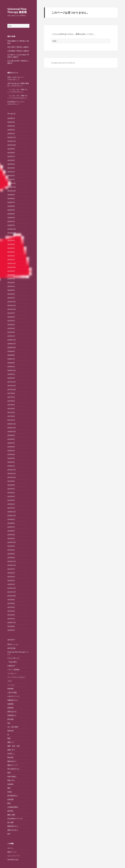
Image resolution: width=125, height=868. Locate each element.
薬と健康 (10, 822)
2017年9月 (11, 393)
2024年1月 (11, 225)
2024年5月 (11, 210)
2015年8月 (11, 485)
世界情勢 (10, 689)
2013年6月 (11, 546)
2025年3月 (11, 172)
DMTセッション (13, 644)
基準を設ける (12, 712)
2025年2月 (11, 176)
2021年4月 (11, 325)
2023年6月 (11, 244)
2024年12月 (12, 183)
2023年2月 (11, 256)
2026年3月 (11, 126)
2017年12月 (12, 382)
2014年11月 (12, 516)
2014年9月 (11, 519)
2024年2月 (11, 221)
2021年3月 (11, 328)
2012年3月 (11, 577)
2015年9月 (11, 481)
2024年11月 (12, 187)
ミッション (11, 685)
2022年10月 (12, 267)
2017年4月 (11, 409)
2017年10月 (12, 389)
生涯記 (10, 792)
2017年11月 (12, 386)
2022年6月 (11, 283)
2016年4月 (11, 454)
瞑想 (9, 803)
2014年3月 (11, 535)
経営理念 (10, 811)
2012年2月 (11, 580)
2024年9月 (11, 195)
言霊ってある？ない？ (15, 77)
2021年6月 (11, 317)
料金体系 (10, 757)
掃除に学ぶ (11, 750)
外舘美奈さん (12, 715)
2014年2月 (11, 538)
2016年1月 (11, 466)
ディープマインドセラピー (17, 677)
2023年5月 (11, 248)
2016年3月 (11, 458)
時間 (9, 773)
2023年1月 (11, 260)
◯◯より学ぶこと (14, 658)
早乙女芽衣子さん (14, 769)
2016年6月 (11, 447)
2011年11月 (12, 592)
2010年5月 (11, 630)
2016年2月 (11, 462)
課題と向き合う (13, 830)
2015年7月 (11, 489)
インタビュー (12, 673)
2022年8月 (11, 275)
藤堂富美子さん (13, 826)
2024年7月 (11, 202)
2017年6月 (11, 401)
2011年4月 (11, 611)
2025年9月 (11, 149)
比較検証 (10, 784)
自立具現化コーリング (15, 102)
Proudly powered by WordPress (63, 63)
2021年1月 (11, 336)
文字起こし (11, 754)
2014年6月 (11, 531)
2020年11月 (12, 344)
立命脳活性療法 (13, 807)
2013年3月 (11, 558)
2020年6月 (11, 363)
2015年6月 (11, 493)
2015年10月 (12, 477)
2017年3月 (11, 412)
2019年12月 (12, 370)
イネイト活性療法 (14, 670)
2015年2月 (11, 504)
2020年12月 (12, 340)
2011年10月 (12, 596)
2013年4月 (11, 554)
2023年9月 (11, 237)
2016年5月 (11, 451)
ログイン (10, 848)
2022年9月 (11, 271)
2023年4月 (11, 252)
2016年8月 (11, 439)
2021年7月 (11, 313)
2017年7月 (11, 397)
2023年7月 (11, 240)
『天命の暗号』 (13, 662)
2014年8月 (11, 523)
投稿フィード (12, 852)
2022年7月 (11, 279)
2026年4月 (11, 122)
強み (9, 723)
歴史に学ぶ (11, 780)
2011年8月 (11, 600)
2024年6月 (11, 206)
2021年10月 (12, 309)
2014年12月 (12, 512)
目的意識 (10, 799)
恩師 (9, 738)
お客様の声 (11, 666)
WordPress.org (13, 860)
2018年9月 (11, 378)
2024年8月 (11, 198)
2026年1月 (11, 134)
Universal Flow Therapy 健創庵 (17, 10)
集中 (9, 834)
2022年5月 (11, 286)
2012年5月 (11, 573)
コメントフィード (14, 856)
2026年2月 (11, 130)
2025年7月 (11, 156)
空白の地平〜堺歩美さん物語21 (18, 47)
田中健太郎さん (13, 796)
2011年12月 (12, 588)
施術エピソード (13, 765)
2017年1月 (11, 420)
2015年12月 (12, 470)
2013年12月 (12, 542)
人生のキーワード (14, 696)
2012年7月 (11, 569)
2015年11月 (12, 474)
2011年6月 (11, 603)
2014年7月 (11, 527)
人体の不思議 (12, 692)
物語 (9, 788)
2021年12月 (12, 302)
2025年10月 (12, 145)
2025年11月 (12, 141)
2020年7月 (11, 359)
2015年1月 (11, 508)
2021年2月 (11, 332)
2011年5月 (11, 607)
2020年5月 (11, 367)
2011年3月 (11, 615)
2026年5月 (11, 118)
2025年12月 (12, 137)
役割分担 (10, 731)
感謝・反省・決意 (14, 746)
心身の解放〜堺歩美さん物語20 (18, 51)
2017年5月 (11, 405)
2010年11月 (12, 622)
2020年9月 (11, 351)
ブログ (10, 681)
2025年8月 (11, 153)
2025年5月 (11, 164)
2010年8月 (11, 626)
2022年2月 (11, 294)
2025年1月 (11, 179)
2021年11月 (12, 305)
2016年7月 (11, 443)
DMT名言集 (11, 648)
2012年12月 (12, 561)
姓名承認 (10, 719)
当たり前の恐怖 (13, 727)
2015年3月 (11, 500)
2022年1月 (11, 298)
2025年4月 (11, 168)
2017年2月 (11, 416)
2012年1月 (11, 584)
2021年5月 (11, 321)
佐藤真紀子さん (13, 700)
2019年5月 (11, 374)
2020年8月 (11, 355)
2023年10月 (12, 233)
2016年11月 (12, 428)
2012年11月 (12, 565)
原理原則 (10, 708)
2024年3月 (11, 218)
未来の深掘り (12, 776)
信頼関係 (10, 704)
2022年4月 (11, 290)
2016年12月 (12, 424)
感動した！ (11, 742)
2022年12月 (12, 263)
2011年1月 (11, 619)
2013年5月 (11, 550)
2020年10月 (12, 347)
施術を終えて (12, 761)
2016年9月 (11, 435)
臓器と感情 (11, 815)
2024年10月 (12, 191)
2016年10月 (12, 431)
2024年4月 (11, 214)
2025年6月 (11, 160)
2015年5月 (11, 496)
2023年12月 (12, 229)
